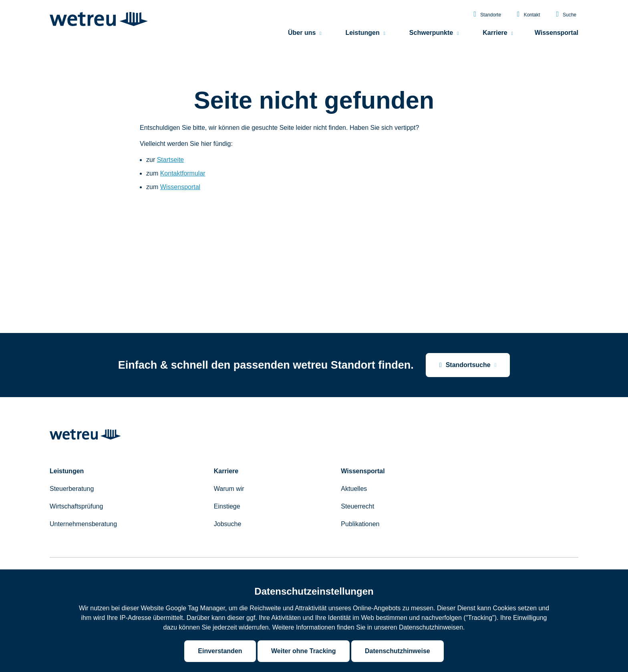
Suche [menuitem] (566, 16)
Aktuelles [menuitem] (354, 489)
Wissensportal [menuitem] (557, 34)
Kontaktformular (183, 173)
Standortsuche (465, 365)
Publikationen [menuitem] (360, 524)
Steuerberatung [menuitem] (72, 489)
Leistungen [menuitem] (362, 34)
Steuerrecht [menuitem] (357, 506)
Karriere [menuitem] (495, 34)
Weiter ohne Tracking (304, 651)
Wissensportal (180, 187)
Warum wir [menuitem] (229, 489)
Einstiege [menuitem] (227, 506)
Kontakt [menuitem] (528, 16)
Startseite (171, 160)
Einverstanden (220, 651)
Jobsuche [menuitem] (228, 524)
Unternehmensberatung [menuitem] (83, 524)
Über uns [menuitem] (302, 34)
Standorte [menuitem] (487, 16)
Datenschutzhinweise (398, 651)
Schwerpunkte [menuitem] (431, 34)
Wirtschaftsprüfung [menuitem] (76, 506)
